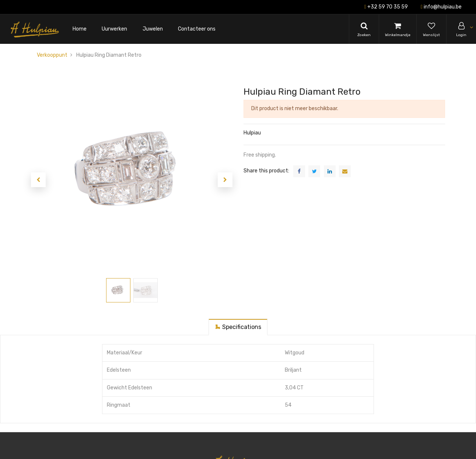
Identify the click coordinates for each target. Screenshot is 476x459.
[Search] (364, 29)
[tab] (238, 327)
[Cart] (398, 29)
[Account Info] (461, 29)
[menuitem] (80, 29)
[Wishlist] (431, 29)
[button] (38, 180)
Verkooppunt (52, 55)
